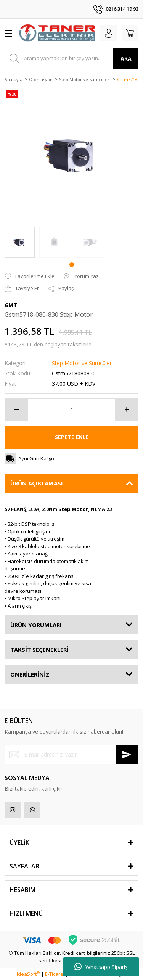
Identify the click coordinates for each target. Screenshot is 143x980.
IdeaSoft (28, 974)
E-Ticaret (55, 974)
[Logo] (57, 33)
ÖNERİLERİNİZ (30, 674)
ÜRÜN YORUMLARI (36, 625)
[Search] (71, 58)
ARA (126, 58)
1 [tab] (72, 265)
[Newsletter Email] (71, 755)
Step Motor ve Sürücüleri (82, 363)
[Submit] (127, 755)
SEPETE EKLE (72, 437)
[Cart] (130, 33)
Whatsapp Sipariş (101, 967)
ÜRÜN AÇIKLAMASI (37, 483)
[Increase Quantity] (127, 410)
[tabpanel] (20, 242)
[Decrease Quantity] (16, 410)
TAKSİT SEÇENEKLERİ (39, 650)
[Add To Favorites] (30, 276)
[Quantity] (71, 410)
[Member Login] (109, 33)
